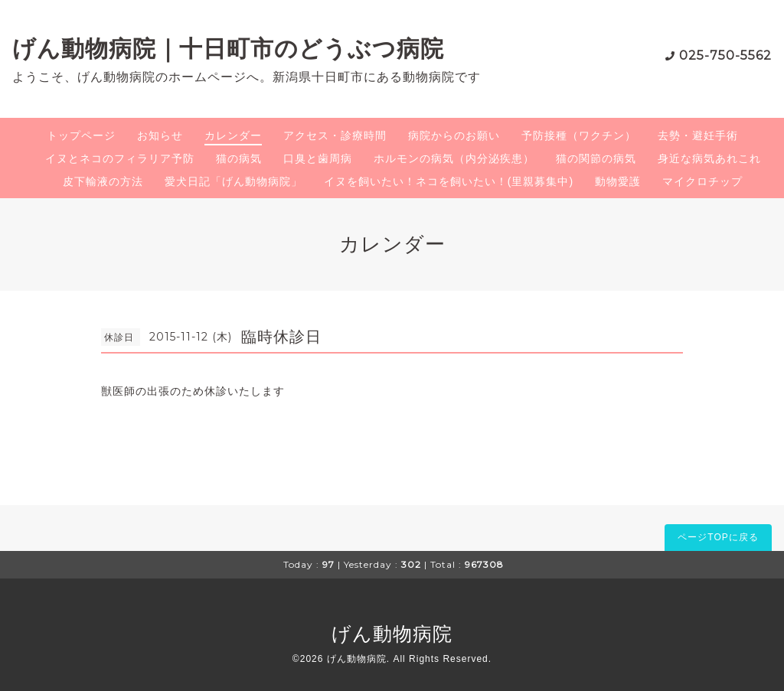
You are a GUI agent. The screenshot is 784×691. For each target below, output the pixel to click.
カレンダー (233, 135)
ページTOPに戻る (718, 537)
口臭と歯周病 (318, 158)
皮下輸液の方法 (103, 181)
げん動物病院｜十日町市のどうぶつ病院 (228, 49)
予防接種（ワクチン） (579, 135)
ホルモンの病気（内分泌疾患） (454, 158)
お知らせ (160, 135)
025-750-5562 (725, 55)
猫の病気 (239, 158)
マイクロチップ (702, 181)
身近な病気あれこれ (709, 158)
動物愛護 (618, 181)
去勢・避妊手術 (698, 135)
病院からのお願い (454, 135)
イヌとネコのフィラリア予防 (120, 158)
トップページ (81, 135)
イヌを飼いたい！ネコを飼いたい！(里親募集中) (449, 181)
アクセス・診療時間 (335, 135)
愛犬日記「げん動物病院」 (234, 181)
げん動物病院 (392, 634)
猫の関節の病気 (596, 158)
